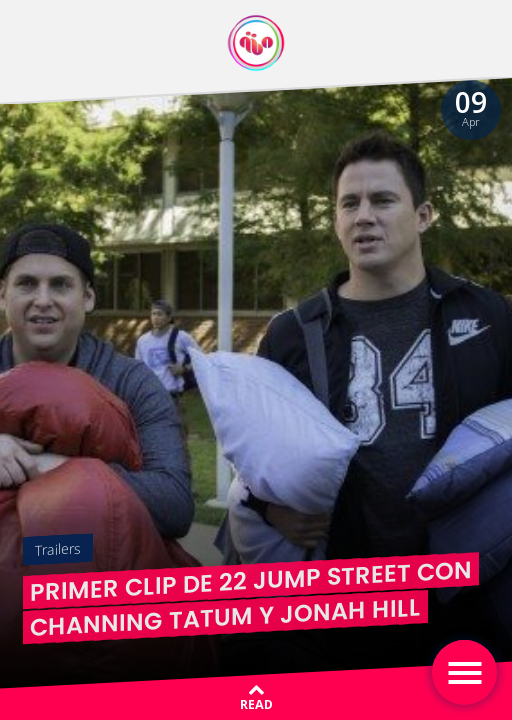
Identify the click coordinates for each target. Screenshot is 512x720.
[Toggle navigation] (464, 672)
